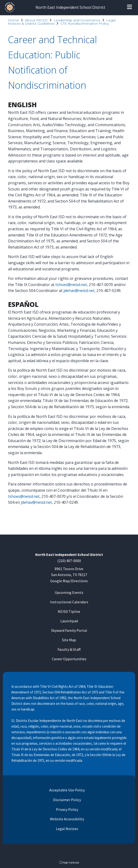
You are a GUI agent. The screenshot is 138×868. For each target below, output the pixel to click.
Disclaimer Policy (67, 800)
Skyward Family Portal (69, 630)
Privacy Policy (67, 809)
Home (13, 20)
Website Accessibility (67, 819)
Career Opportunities (69, 659)
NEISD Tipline (69, 611)
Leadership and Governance (77, 20)
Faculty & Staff (69, 649)
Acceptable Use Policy (67, 790)
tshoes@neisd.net (71, 285)
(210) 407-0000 (69, 561)
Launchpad (69, 621)
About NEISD (36, 20)
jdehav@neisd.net (79, 291)
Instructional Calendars (69, 602)
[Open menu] (129, 8)
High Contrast (71, 862)
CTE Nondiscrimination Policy (85, 23)
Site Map (69, 640)
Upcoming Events (69, 592)
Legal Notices (67, 829)
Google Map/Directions (69, 581)
